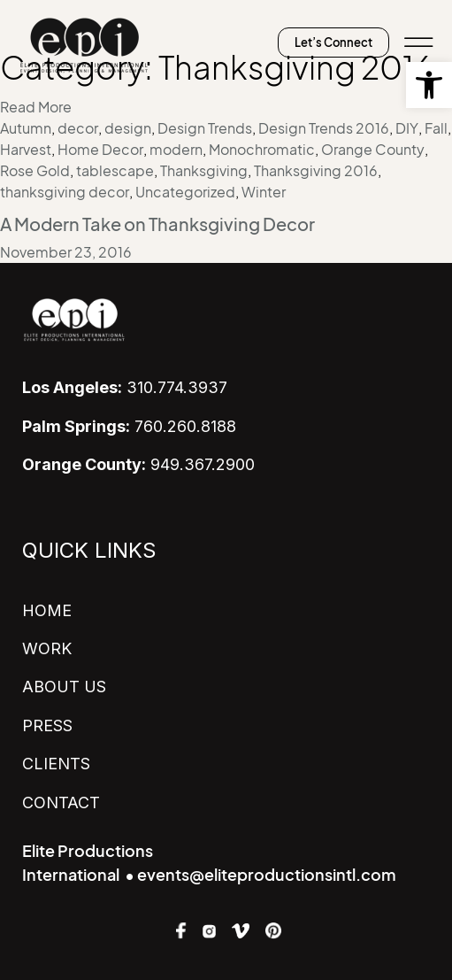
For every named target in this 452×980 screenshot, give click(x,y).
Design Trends (205, 128)
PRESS (47, 725)
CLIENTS (56, 764)
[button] (429, 85)
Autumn (26, 128)
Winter (264, 192)
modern (176, 150)
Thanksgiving (204, 171)
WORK (47, 648)
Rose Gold (35, 171)
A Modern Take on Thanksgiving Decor (157, 225)
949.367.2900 (138, 464)
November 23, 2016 (66, 252)
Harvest (26, 150)
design (128, 128)
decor (78, 128)
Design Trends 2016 (324, 128)
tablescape (115, 171)
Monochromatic (262, 150)
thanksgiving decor (65, 192)
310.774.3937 (125, 387)
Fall (436, 128)
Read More (36, 107)
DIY (407, 128)
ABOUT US (64, 687)
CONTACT (61, 803)
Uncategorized (185, 192)
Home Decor (100, 150)
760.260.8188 (129, 426)
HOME (47, 610)
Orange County (373, 150)
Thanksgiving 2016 (316, 171)
